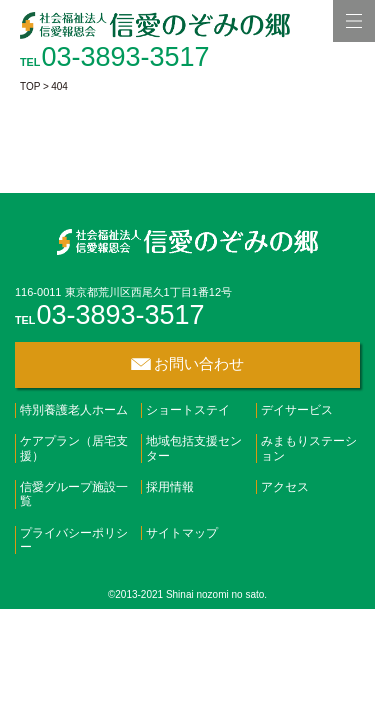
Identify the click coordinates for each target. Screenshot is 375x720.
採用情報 (170, 487)
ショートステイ (188, 410)
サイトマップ (182, 533)
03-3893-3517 (125, 57)
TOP (30, 86)
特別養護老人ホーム (74, 410)
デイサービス (297, 410)
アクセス (285, 487)
